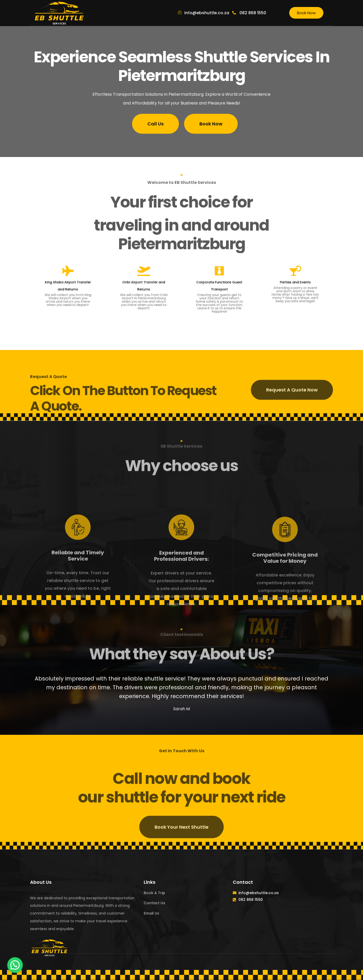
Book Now (306, 13)
